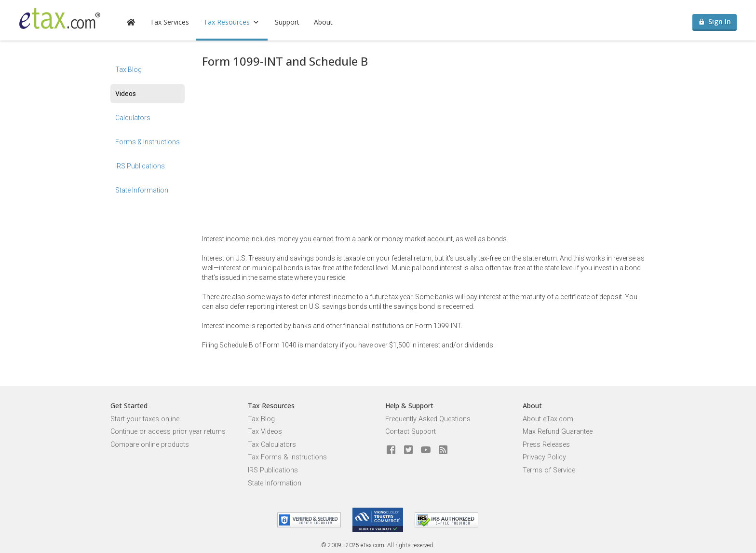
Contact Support (411, 432)
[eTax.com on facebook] (391, 450)
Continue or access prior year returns (168, 432)
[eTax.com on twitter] (408, 450)
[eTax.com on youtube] (426, 450)
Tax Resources (232, 22)
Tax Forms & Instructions (287, 457)
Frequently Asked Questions (428, 419)
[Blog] (443, 450)
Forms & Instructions (148, 142)
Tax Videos (265, 432)
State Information (142, 190)
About (323, 22)
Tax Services (169, 22)
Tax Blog (128, 69)
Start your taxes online (145, 419)
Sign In (715, 21)
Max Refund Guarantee (558, 432)
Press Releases (546, 445)
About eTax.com (548, 419)
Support (287, 22)
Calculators (133, 118)
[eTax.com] (60, 18)
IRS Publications (140, 166)
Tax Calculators (272, 445)
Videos (126, 94)
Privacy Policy (544, 457)
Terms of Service (549, 470)
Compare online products (150, 445)
